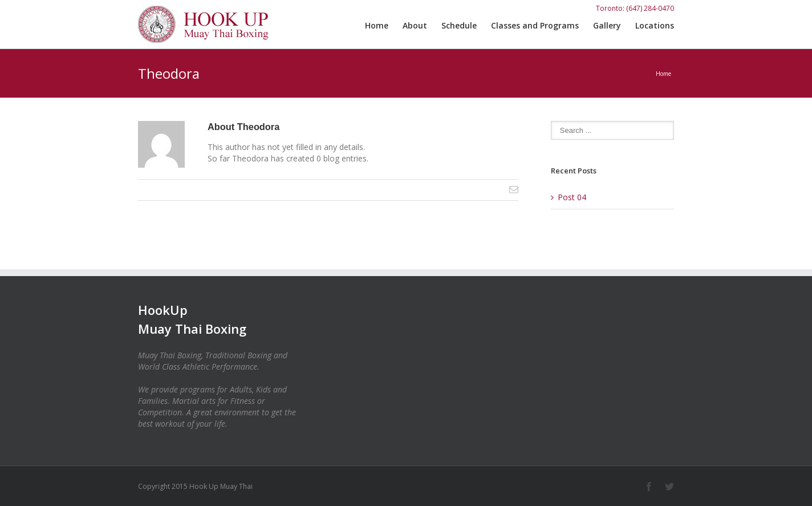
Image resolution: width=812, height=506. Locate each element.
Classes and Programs (535, 25)
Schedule (459, 25)
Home (377, 25)
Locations (655, 25)
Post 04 (572, 197)
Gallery (607, 25)
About (415, 25)
